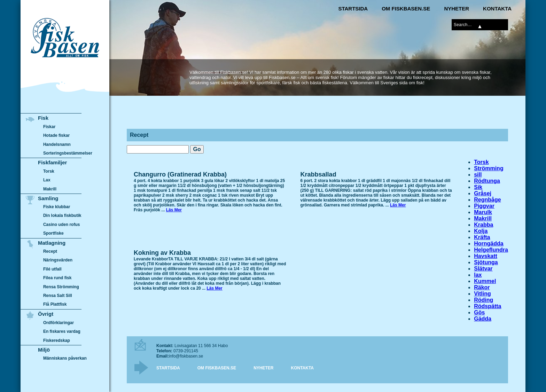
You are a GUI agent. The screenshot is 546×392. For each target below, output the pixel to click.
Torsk (481, 162)
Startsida (353, 9)
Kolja (481, 231)
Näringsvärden (58, 260)
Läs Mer (174, 210)
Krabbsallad (318, 174)
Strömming (489, 168)
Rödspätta (487, 306)
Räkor (482, 287)
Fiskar (49, 127)
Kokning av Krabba (162, 253)
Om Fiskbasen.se (406, 9)
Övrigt (46, 314)
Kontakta (497, 9)
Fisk (43, 118)
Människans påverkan (65, 358)
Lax (47, 180)
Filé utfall (52, 269)
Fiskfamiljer (52, 162)
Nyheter (457, 9)
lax (478, 275)
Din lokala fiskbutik (62, 216)
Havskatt (486, 256)
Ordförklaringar (58, 323)
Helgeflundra (491, 250)
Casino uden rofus (62, 225)
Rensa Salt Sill (58, 296)
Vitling (482, 294)
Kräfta (482, 237)
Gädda (483, 319)
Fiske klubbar (57, 207)
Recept (50, 251)
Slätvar (483, 269)
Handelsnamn (57, 144)
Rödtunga (487, 181)
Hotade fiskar (56, 135)
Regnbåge (487, 200)
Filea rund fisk (57, 278)
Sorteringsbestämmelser (68, 153)
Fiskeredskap (57, 340)
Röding (483, 300)
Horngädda (489, 244)
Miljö (44, 350)
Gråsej (483, 193)
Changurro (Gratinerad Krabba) (180, 174)
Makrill (483, 218)
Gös (479, 312)
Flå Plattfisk (55, 305)
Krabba (483, 225)
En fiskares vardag (62, 331)
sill (478, 175)
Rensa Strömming (61, 287)
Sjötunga (486, 262)
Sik (478, 187)
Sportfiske (53, 234)
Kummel (485, 281)
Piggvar (484, 206)
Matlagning (52, 243)
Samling (48, 198)
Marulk (483, 212)
